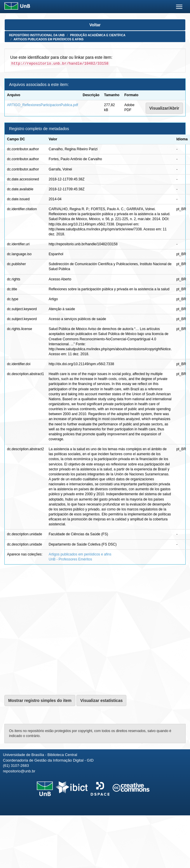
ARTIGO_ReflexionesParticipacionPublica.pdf (42, 105)
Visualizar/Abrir (164, 108)
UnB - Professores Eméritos (70, 559)
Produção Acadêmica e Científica (98, 35)
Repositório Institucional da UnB (37, 35)
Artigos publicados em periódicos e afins (49, 39)
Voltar (95, 25)
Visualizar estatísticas (101, 700)
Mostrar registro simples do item (40, 700)
